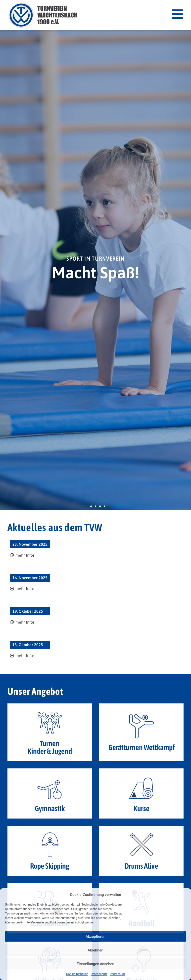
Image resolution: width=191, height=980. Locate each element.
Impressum (117, 974)
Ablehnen (95, 950)
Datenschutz (99, 974)
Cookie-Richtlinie (77, 974)
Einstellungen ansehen (95, 964)
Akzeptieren (95, 937)
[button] (87, 506)
